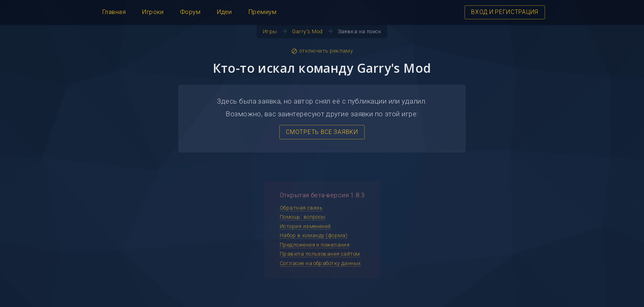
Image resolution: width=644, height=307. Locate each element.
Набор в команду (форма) (314, 235)
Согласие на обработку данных (320, 263)
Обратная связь (301, 208)
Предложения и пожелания (315, 245)
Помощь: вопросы (303, 217)
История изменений (305, 226)
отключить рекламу (322, 51)
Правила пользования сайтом (320, 254)
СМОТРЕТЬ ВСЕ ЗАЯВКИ (322, 132)
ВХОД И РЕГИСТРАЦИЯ (505, 12)
